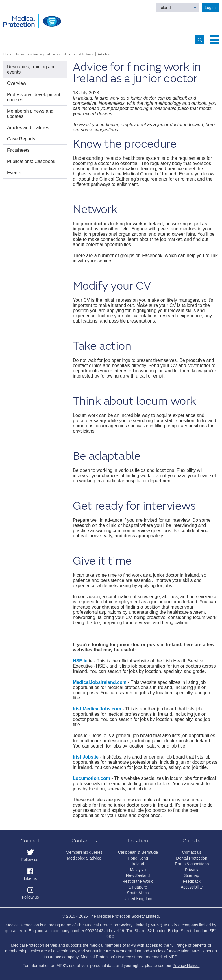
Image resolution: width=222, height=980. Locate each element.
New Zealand (138, 875)
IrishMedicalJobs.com (97, 709)
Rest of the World (138, 881)
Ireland (165, 8)
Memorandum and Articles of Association (153, 951)
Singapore (138, 887)
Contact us (192, 852)
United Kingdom (138, 899)
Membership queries (84, 852)
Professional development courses (34, 97)
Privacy (192, 870)
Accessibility (192, 887)
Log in (210, 8)
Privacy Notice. (186, 966)
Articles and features (79, 54)
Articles (103, 54)
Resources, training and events (38, 54)
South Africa (138, 893)
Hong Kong (138, 858)
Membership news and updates (30, 114)
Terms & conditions (192, 864)
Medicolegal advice (84, 858)
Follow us (30, 860)
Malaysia (138, 870)
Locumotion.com (91, 778)
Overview (17, 83)
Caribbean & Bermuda (138, 852)
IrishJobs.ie (86, 757)
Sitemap (192, 875)
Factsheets (18, 150)
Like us (30, 878)
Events (14, 173)
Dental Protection (192, 858)
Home (8, 54)
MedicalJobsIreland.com (100, 682)
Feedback (192, 881)
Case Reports (21, 139)
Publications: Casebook (31, 161)
